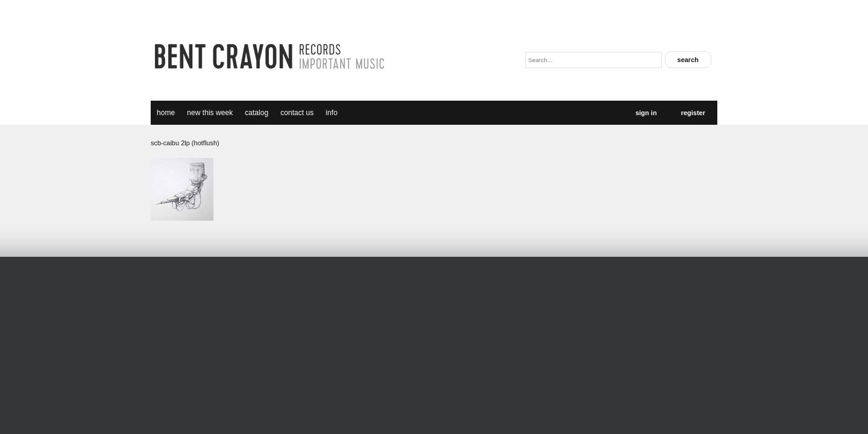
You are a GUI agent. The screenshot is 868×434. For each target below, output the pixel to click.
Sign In (646, 113)
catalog (256, 113)
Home (166, 113)
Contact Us (297, 113)
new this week (210, 113)
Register (693, 113)
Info (332, 113)
